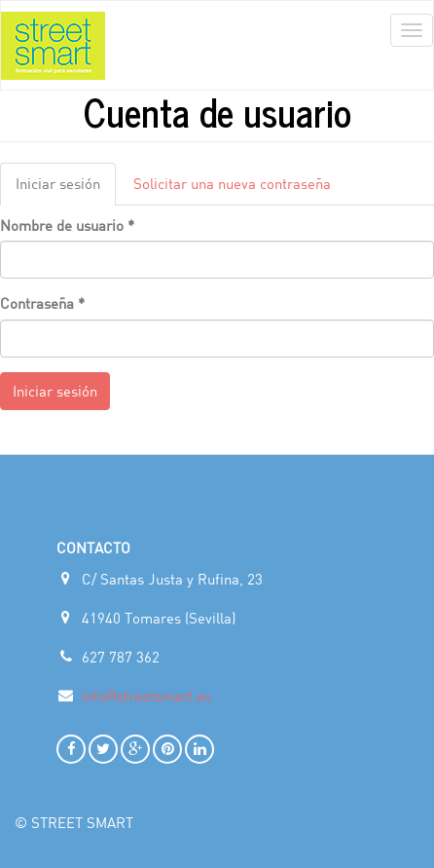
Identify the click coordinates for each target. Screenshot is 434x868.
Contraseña (42, 303)
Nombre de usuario (67, 225)
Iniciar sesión (66, 189)
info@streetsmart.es (146, 696)
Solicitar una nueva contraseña (232, 183)
